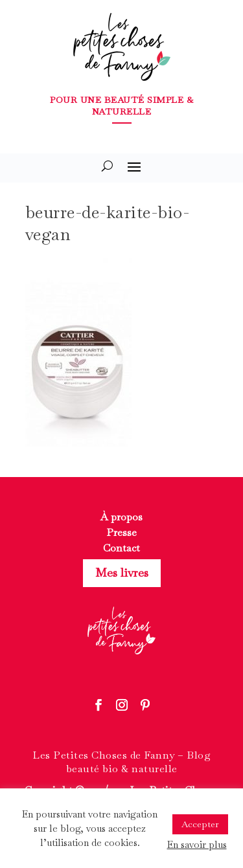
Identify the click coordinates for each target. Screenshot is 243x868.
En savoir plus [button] (197, 844)
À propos (121, 517)
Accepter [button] (200, 824)
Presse (121, 532)
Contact (121, 548)
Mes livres (122, 573)
